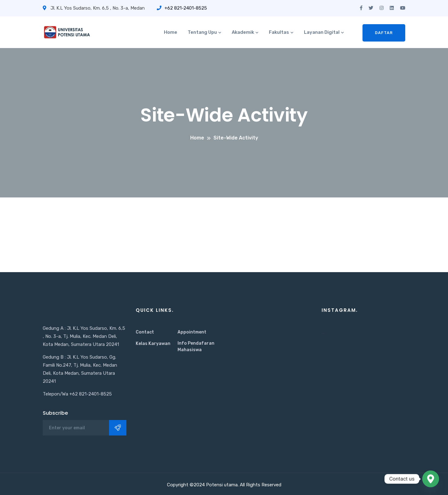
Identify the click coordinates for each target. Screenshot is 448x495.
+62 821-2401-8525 (182, 8)
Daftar (384, 33)
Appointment (192, 332)
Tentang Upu (202, 32)
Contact (145, 332)
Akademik (243, 32)
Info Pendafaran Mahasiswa (196, 347)
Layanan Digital (322, 32)
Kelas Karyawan (153, 344)
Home (171, 32)
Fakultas (279, 32)
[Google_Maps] (431, 479)
